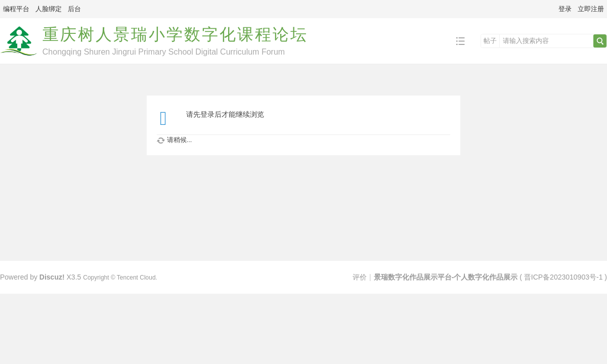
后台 (74, 9)
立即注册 (591, 9)
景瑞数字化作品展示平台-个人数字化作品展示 (446, 277)
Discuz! (52, 277)
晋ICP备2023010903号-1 (563, 277)
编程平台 (16, 9)
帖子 (490, 41)
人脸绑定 (49, 9)
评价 (360, 277)
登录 (565, 9)
